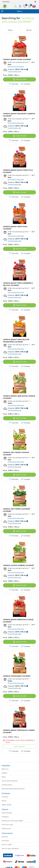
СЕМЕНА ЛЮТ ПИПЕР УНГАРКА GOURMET (16, 454)
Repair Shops (6, 805)
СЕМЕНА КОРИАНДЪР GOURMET (17, 676)
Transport (5, 817)
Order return (6, 829)
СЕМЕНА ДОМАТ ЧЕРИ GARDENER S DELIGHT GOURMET (18, 284)
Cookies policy (7, 785)
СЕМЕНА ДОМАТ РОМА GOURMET (17, 59)
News (4, 777)
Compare (26, 84)
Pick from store (7, 825)
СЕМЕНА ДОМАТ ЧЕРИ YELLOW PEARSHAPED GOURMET (16, 341)
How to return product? (10, 848)
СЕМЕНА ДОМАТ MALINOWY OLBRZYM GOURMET (19, 115)
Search (15, 6)
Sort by (29, 30)
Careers (4, 773)
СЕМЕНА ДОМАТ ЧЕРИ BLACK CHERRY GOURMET (19, 731)
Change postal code (14, 71)
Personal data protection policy (13, 789)
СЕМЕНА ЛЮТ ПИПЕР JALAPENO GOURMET (17, 510)
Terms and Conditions (10, 781)
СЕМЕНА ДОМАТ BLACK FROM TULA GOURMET (18, 171)
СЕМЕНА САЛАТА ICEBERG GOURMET (19, 565)
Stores (4, 801)
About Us (5, 769)
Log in (20, 6)
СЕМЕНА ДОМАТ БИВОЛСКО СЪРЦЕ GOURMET (18, 621)
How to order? (7, 845)
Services (5, 837)
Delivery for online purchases (12, 821)
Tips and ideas (7, 813)
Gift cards (5, 841)
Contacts (5, 797)
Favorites (14, 84)
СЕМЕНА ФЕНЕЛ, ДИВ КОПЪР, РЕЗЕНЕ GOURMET (19, 397)
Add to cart (20, 79)
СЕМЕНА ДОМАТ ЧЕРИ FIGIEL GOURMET (15, 228)
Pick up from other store (16, 66)
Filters (10, 30)
